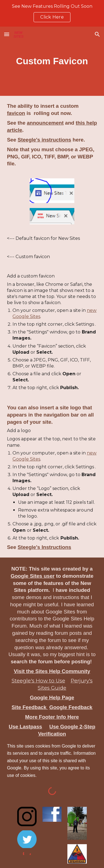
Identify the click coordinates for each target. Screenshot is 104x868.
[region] (52, 13)
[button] (7, 34)
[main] (52, 61)
